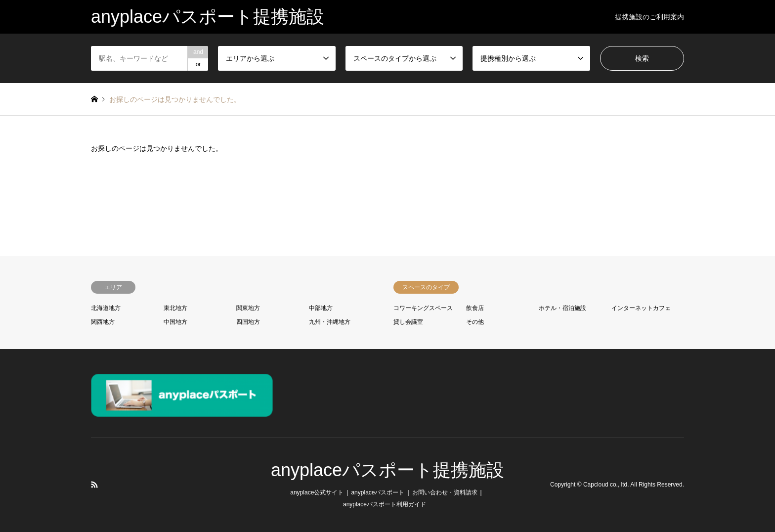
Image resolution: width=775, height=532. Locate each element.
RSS (94, 485)
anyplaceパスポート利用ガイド (385, 504)
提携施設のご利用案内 (649, 17)
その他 (475, 322)
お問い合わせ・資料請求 (445, 492)
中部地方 (321, 308)
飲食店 (475, 308)
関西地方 (103, 322)
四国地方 (248, 322)
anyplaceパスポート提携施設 (387, 470)
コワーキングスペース (423, 308)
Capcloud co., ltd (605, 485)
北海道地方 (106, 308)
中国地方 (175, 322)
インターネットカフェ (641, 308)
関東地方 (248, 308)
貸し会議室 (408, 322)
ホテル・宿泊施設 (562, 308)
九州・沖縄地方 (330, 322)
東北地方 (175, 308)
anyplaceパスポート (378, 492)
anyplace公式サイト (317, 492)
